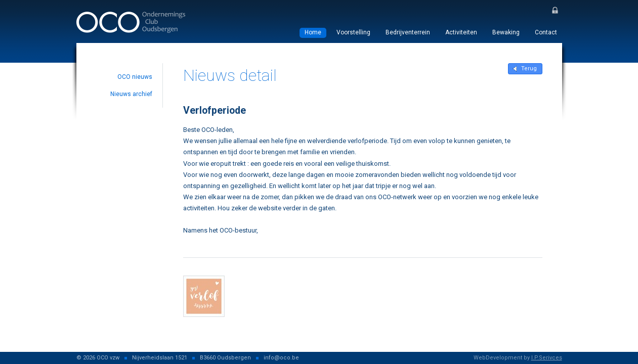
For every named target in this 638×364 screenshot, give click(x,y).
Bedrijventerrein (408, 32)
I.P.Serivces (547, 358)
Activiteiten (461, 32)
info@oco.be (281, 358)
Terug (529, 69)
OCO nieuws (135, 77)
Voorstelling (353, 32)
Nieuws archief (131, 94)
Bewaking (506, 32)
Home (313, 32)
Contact (546, 32)
